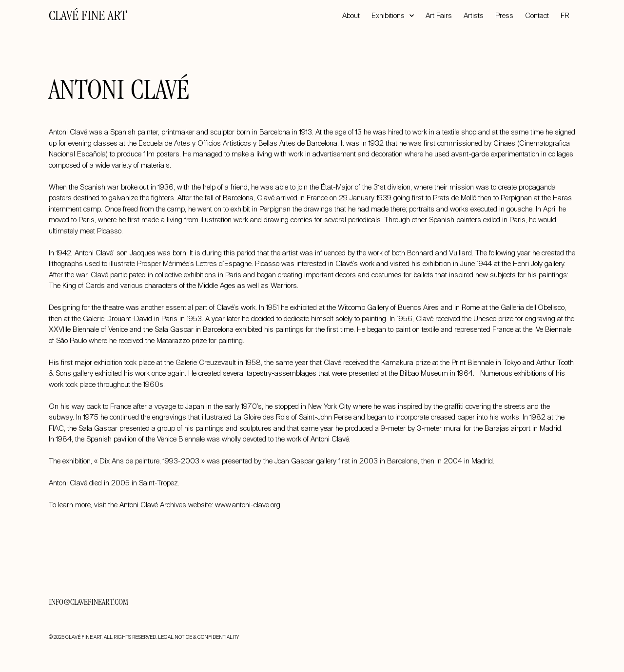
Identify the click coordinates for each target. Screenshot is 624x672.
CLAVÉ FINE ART (88, 17)
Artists (474, 16)
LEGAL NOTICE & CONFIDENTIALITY (198, 637)
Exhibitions (393, 16)
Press (504, 16)
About (351, 16)
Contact (537, 16)
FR (565, 16)
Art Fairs (439, 16)
